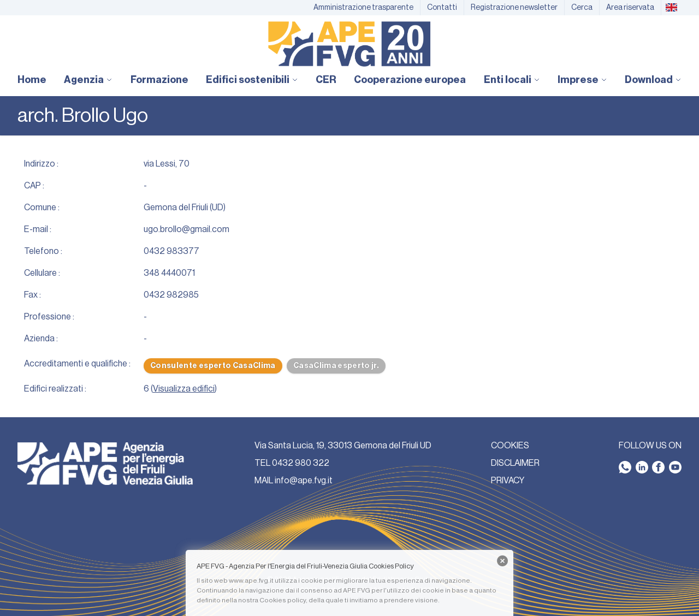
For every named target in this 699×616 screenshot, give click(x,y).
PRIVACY (508, 481)
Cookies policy (283, 600)
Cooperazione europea (410, 80)
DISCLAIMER (515, 463)
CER (326, 80)
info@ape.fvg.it (304, 481)
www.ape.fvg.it (251, 581)
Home (32, 80)
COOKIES (510, 446)
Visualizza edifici (184, 389)
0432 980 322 (301, 463)
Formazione (159, 80)
